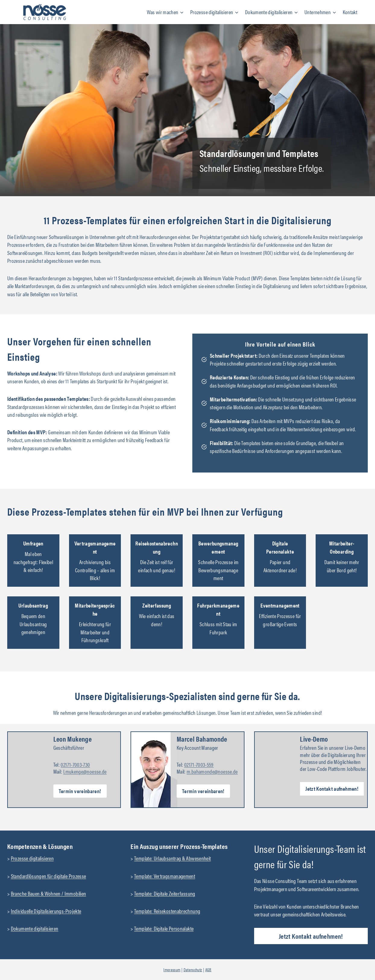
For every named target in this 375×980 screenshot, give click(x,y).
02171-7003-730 (75, 764)
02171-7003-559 (199, 764)
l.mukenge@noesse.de (85, 771)
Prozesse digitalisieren (32, 858)
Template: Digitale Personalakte (164, 928)
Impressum (172, 969)
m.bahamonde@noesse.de (212, 771)
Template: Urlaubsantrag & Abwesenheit (172, 858)
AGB (208, 969)
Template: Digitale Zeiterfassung (165, 893)
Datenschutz (193, 969)
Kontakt (350, 12)
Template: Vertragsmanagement (165, 876)
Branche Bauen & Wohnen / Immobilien (49, 893)
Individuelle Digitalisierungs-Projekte (46, 911)
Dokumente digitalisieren (35, 928)
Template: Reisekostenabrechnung (167, 911)
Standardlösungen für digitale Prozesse (49, 876)
